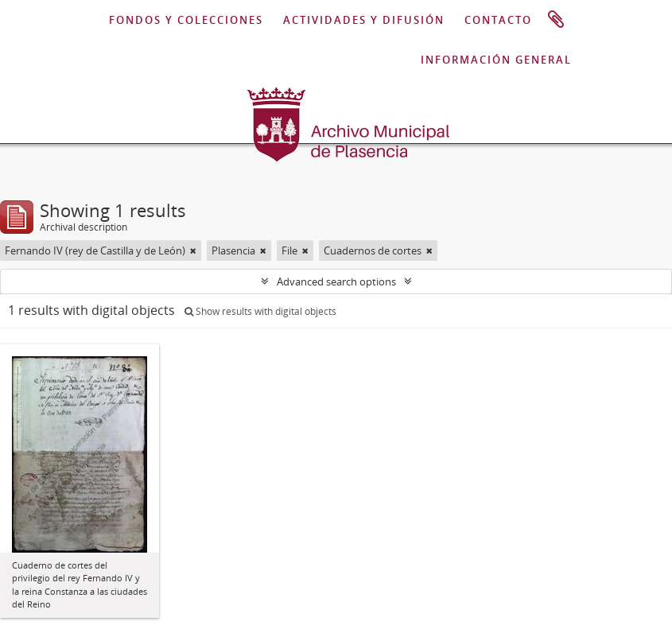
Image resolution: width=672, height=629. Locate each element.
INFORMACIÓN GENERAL (496, 60)
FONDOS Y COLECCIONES (186, 20)
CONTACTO (498, 20)
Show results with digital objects (260, 311)
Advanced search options (336, 281)
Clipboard (556, 20)
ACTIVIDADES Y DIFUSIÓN (364, 20)
